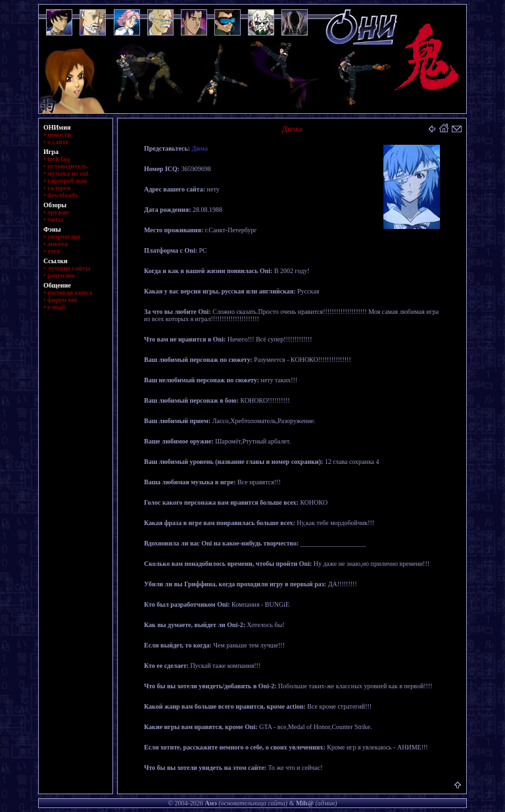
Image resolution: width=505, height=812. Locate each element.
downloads (62, 195)
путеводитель (67, 166)
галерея (59, 188)
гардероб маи (67, 181)
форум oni (62, 300)
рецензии (61, 275)
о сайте (58, 142)
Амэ (210, 803)
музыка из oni (68, 173)
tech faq (59, 159)
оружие (58, 212)
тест (54, 251)
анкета (58, 244)
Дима (200, 148)
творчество (64, 237)
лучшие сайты (69, 268)
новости (59, 135)
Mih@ (305, 803)
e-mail (56, 307)
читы (55, 219)
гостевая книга (70, 292)
